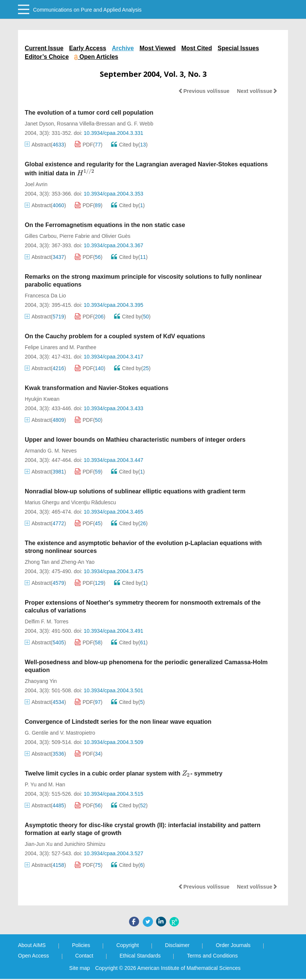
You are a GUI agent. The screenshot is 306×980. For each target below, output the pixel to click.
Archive (123, 48)
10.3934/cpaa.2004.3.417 (113, 357)
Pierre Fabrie (75, 236)
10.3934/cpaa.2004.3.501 (113, 690)
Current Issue (44, 48)
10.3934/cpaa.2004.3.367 (113, 245)
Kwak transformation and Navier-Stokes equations (97, 388)
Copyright (127, 945)
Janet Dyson (39, 124)
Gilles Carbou (41, 236)
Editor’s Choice (47, 57)
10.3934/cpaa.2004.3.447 (113, 460)
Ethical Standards (140, 956)
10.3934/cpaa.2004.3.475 (113, 571)
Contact (84, 956)
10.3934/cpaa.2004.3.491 (113, 631)
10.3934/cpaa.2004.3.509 (113, 742)
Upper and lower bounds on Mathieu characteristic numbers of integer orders (135, 440)
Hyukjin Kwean (42, 399)
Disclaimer (177, 945)
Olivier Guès (116, 236)
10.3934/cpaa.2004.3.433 (113, 408)
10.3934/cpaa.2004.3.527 (113, 853)
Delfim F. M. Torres (46, 621)
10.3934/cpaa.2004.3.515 (113, 794)
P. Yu (31, 784)
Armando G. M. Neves (51, 451)
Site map (80, 968)
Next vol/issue (257, 91)
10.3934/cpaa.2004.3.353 (113, 194)
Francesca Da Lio (45, 296)
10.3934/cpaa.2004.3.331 (113, 133)
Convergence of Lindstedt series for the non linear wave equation (118, 722)
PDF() (88, 145)
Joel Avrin (36, 184)
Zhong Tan (37, 562)
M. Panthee (83, 347)
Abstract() (45, 145)
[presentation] (86, 173)
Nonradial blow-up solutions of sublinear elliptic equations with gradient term (135, 491)
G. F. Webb (140, 124)
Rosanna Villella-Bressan (86, 124)
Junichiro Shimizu (85, 844)
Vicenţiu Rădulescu (94, 502)
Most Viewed (158, 48)
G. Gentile (37, 733)
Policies (81, 945)
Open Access (34, 956)
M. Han (57, 784)
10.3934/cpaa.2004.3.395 (113, 305)
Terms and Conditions (212, 956)
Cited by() (129, 145)
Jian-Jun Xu (39, 844)
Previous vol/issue (204, 91)
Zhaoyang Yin (41, 681)
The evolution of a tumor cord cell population (89, 113)
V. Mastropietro (78, 733)
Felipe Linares (41, 347)
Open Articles (96, 57)
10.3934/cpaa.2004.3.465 (113, 512)
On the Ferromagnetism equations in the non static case (105, 225)
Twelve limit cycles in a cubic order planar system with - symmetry (124, 773)
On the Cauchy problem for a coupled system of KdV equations (115, 336)
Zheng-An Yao (78, 562)
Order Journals (233, 945)
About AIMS (32, 945)
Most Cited (197, 48)
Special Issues (238, 48)
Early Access (88, 48)
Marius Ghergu (42, 502)
